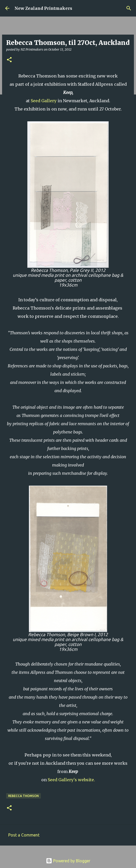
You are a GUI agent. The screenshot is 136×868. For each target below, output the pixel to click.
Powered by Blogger (68, 861)
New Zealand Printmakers (43, 8)
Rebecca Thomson (23, 796)
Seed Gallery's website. (71, 780)
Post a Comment (24, 835)
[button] (9, 60)
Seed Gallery (44, 101)
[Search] (129, 8)
